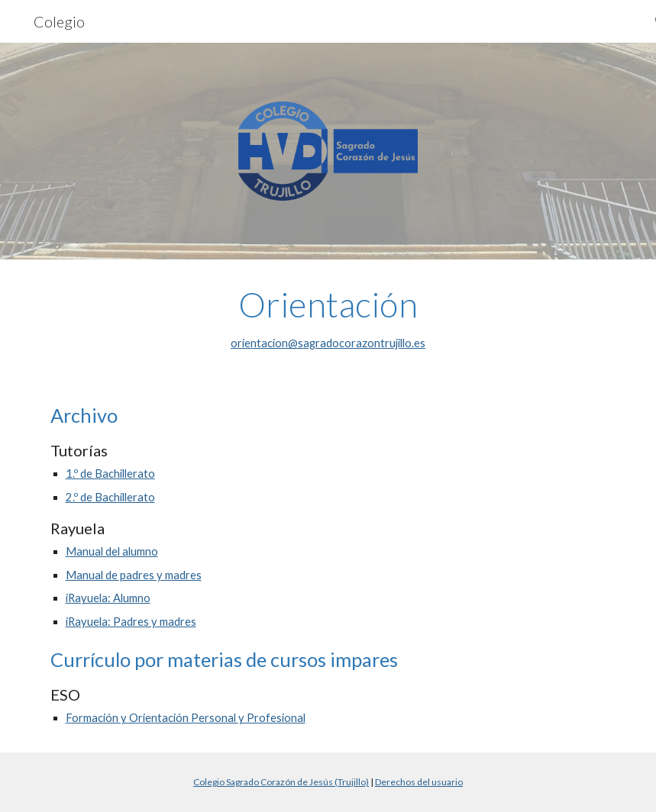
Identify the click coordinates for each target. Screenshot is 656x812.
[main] (328, 319)
